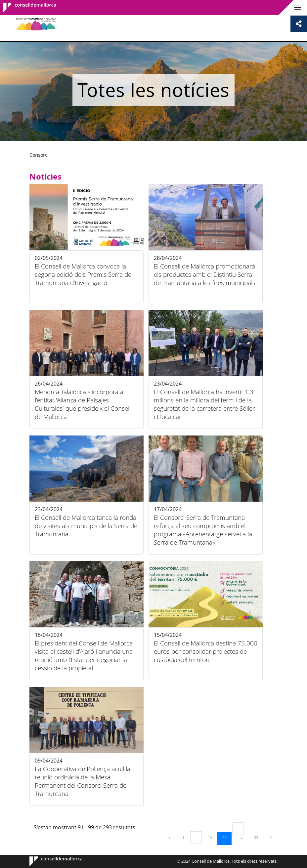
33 (258, 837)
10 (212, 837)
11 (227, 837)
